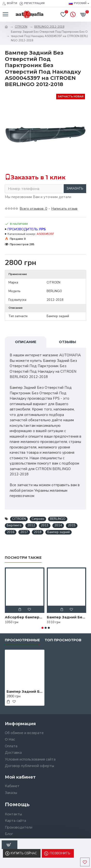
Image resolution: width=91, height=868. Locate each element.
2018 (38, 532)
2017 (24, 532)
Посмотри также (23, 558)
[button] (42, 628)
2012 (31, 525)
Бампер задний (59, 532)
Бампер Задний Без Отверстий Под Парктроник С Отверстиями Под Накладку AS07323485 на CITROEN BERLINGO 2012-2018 (67, 617)
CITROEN (21, 27)
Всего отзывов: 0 (33, 209)
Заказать (75, 189)
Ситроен (38, 519)
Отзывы (67, 342)
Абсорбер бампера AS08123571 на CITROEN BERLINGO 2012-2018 (25, 617)
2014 (58, 525)
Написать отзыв (64, 209)
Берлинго (14, 525)
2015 (72, 525)
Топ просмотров (63, 640)
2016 (11, 532)
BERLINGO (58, 519)
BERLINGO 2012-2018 (49, 27)
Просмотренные (22, 640)
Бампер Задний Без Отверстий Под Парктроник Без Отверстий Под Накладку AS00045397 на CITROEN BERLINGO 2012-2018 (25, 692)
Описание (26, 342)
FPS (42, 229)
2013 (45, 525)
